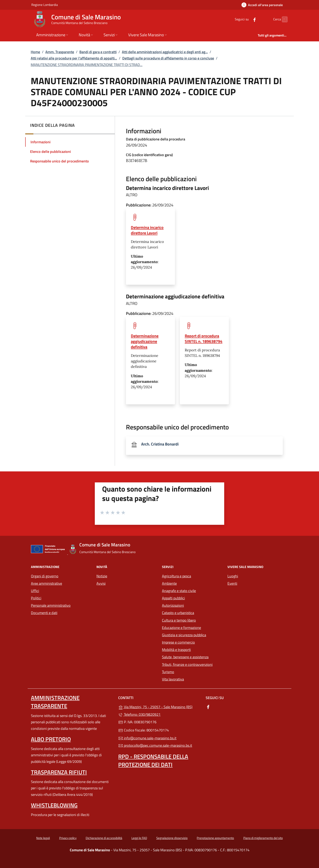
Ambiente (169, 583)
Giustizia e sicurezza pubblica (184, 635)
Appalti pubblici (173, 598)
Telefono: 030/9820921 (139, 714)
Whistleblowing (54, 805)
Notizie (102, 576)
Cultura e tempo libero (179, 620)
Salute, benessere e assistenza (185, 657)
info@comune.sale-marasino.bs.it (147, 738)
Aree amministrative (46, 583)
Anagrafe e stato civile (179, 591)
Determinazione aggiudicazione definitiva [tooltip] (145, 341)
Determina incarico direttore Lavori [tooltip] (147, 230)
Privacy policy (68, 838)
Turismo (168, 672)
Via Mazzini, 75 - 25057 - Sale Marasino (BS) (159, 706)
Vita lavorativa (173, 679)
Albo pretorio (51, 739)
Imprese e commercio (178, 642)
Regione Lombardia (45, 5)
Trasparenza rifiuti (59, 772)
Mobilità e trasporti (192, 649)
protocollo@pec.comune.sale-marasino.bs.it (155, 745)
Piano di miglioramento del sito (263, 838)
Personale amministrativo (51, 605)
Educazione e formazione (181, 628)
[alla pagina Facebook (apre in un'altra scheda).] (247, 19)
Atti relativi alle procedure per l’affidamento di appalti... (74, 58)
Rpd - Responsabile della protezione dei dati (153, 760)
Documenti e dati (44, 613)
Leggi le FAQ (139, 838)
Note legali (43, 838)
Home (35, 52)
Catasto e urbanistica (178, 613)
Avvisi (101, 583)
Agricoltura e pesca (176, 576)
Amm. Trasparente (60, 52)
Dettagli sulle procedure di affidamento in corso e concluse (168, 58)
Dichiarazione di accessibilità (104, 838)
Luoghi (233, 576)
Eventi (232, 583)
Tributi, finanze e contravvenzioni (187, 665)
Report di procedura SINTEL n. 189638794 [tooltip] (204, 339)
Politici (36, 598)
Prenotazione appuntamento (215, 838)
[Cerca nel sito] (283, 19)
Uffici (35, 591)
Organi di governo (45, 576)
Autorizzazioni (173, 605)
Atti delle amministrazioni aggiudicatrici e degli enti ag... (165, 52)
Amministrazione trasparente (55, 702)
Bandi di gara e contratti (98, 52)
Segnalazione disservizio (172, 838)
